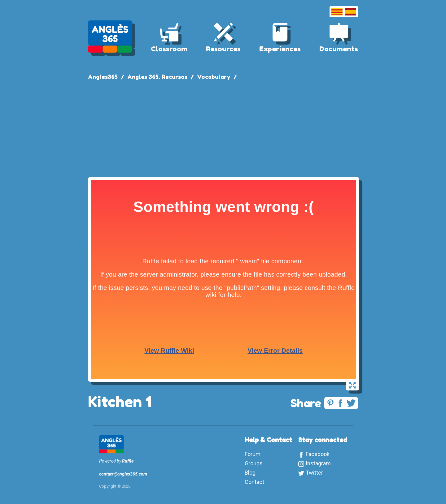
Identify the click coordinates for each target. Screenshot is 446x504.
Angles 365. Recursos (157, 77)
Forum (253, 454)
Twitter (314, 473)
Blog (250, 473)
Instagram (318, 463)
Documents (339, 49)
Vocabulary (214, 77)
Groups (254, 463)
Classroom (169, 49)
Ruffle (128, 461)
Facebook (318, 454)
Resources (223, 49)
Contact (254, 482)
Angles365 (103, 77)
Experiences (280, 49)
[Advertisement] (223, 127)
